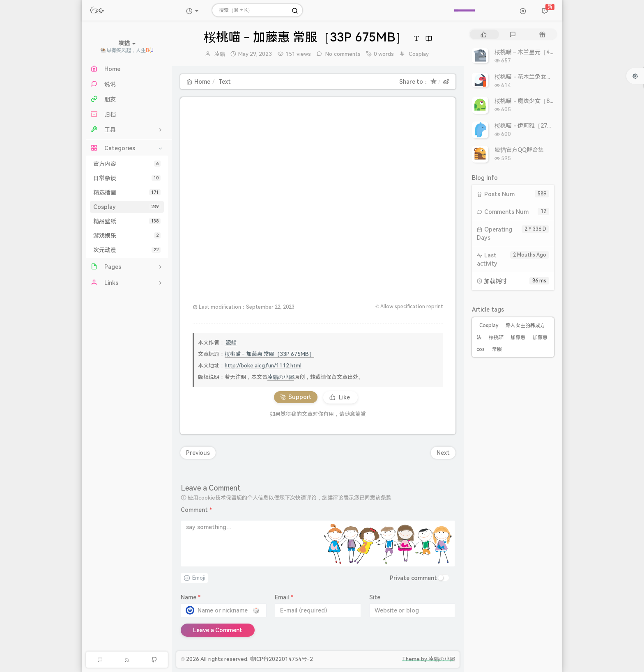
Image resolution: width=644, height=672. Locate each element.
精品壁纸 (127, 221)
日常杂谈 (127, 178)
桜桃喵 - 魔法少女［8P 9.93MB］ (537, 101)
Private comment (413, 578)
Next (443, 453)
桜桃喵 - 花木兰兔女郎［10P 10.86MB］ (546, 77)
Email (284, 597)
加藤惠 (518, 337)
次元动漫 (127, 250)
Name (191, 597)
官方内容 (127, 164)
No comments (342, 54)
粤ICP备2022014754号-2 (281, 659)
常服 (497, 349)
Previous (198, 453)
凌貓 (220, 54)
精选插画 (127, 193)
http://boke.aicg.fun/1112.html (263, 366)
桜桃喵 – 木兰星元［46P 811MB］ (538, 52)
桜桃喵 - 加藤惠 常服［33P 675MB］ (269, 354)
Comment (196, 510)
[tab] (484, 34)
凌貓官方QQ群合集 (519, 150)
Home (198, 82)
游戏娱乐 (127, 236)
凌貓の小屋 (281, 377)
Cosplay (127, 207)
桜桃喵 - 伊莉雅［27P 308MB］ (536, 126)
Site (375, 597)
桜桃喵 (496, 337)
